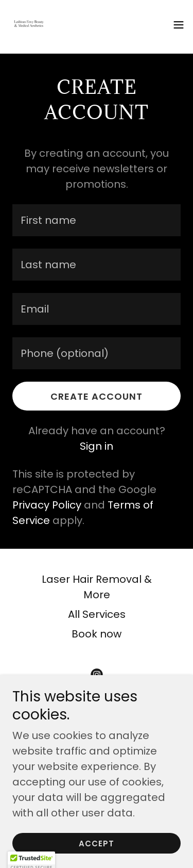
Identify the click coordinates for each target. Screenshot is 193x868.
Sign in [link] (97, 446)
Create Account (97, 396)
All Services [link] (97, 614)
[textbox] (97, 220)
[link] (29, 25)
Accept (97, 844)
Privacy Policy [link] (47, 505)
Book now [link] (97, 634)
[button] (179, 25)
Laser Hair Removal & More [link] (97, 587)
